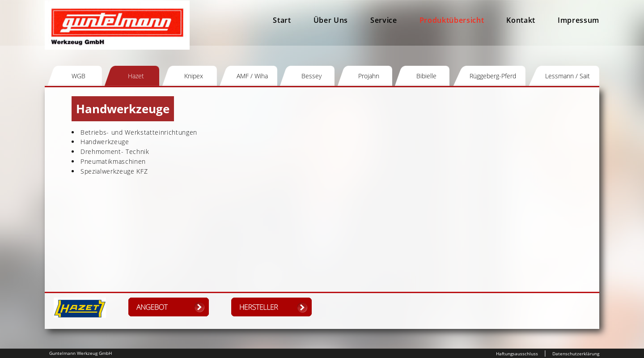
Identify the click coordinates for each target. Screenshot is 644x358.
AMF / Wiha (252, 76)
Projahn (369, 76)
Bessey (311, 76)
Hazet (136, 76)
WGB (78, 76)
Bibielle (426, 76)
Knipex (194, 76)
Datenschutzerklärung (576, 354)
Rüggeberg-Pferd (493, 76)
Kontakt (521, 20)
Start (282, 20)
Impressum (578, 20)
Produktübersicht (452, 20)
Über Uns (331, 20)
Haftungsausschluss (517, 354)
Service (384, 20)
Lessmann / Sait (568, 76)
